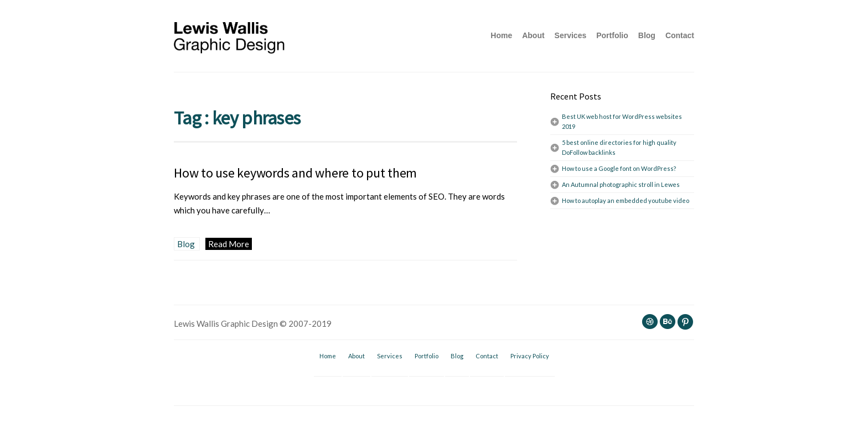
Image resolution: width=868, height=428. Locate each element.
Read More (229, 244)
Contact (680, 35)
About (533, 35)
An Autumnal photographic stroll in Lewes (621, 184)
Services (571, 35)
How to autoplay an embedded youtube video (626, 200)
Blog (647, 35)
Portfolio (612, 35)
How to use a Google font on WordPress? (619, 168)
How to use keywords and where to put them (295, 173)
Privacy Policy (530, 356)
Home (501, 35)
